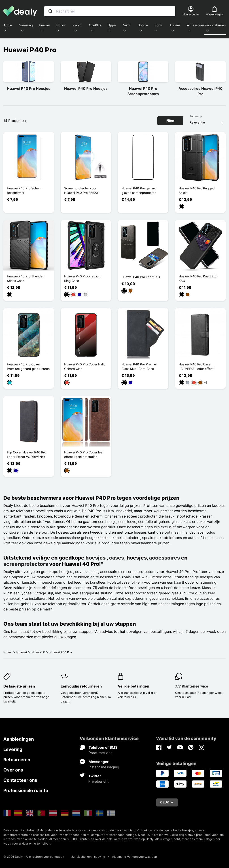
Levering (13, 749)
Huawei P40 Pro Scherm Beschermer (25, 190)
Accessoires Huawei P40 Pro (200, 91)
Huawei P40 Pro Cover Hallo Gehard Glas (85, 366)
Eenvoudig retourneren (81, 686)
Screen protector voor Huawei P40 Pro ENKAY (81, 190)
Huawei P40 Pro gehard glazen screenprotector (139, 190)
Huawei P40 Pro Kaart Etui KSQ (198, 278)
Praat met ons (100, 753)
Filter (170, 121)
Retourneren (17, 760)
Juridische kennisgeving (88, 857)
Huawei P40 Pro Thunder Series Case (25, 278)
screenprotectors (26, 564)
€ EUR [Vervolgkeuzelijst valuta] (167, 802)
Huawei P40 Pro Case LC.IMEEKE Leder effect (196, 366)
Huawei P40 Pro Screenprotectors (143, 91)
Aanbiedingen (19, 739)
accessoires (165, 558)
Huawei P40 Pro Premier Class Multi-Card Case (139, 366)
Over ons (13, 770)
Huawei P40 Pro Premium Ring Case (83, 278)
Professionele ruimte (26, 790)
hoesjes (96, 558)
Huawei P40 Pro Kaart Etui (141, 277)
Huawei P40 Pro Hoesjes (29, 88)
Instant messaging (104, 767)
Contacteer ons (20, 780)
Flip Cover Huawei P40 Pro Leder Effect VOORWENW (27, 454)
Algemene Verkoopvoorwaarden (135, 857)
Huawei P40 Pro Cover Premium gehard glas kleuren (28, 366)
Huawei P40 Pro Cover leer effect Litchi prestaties (84, 454)
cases (117, 558)
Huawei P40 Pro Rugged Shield (197, 190)
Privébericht (99, 781)
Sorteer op (196, 116)
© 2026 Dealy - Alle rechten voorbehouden (34, 857)
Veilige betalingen (134, 686)
